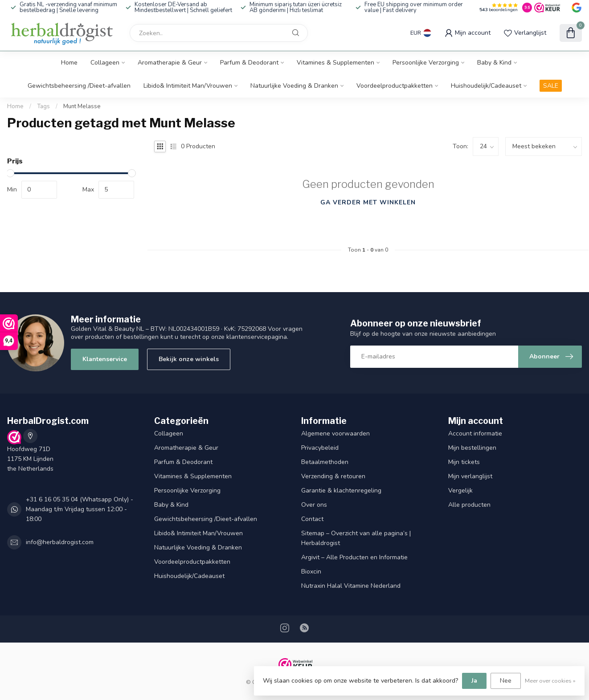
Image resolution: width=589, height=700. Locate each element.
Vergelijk (460, 490)
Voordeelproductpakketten (395, 86)
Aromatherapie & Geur (170, 63)
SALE (551, 86)
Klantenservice (105, 359)
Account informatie (475, 433)
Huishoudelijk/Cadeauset (486, 86)
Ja (474, 681)
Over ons (314, 505)
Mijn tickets (464, 462)
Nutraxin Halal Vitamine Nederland (351, 586)
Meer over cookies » (550, 681)
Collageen (105, 63)
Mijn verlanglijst (470, 476)
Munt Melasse (82, 106)
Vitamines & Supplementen (335, 63)
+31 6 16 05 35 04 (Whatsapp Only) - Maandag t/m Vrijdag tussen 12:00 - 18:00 (80, 509)
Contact (312, 519)
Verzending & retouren (333, 476)
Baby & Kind (494, 63)
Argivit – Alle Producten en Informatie (354, 557)
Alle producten (469, 505)
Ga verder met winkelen (368, 202)
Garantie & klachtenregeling (341, 490)
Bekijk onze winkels (189, 359)
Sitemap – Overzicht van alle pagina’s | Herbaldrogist (356, 538)
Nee (506, 681)
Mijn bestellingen (472, 448)
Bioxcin (311, 572)
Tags (43, 106)
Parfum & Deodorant (249, 63)
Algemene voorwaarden (335, 433)
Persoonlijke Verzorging (426, 63)
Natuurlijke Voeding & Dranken (294, 86)
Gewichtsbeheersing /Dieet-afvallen (79, 86)
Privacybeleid (320, 448)
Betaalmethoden (325, 462)
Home (69, 63)
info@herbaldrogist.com (60, 542)
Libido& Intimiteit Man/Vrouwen (188, 86)
